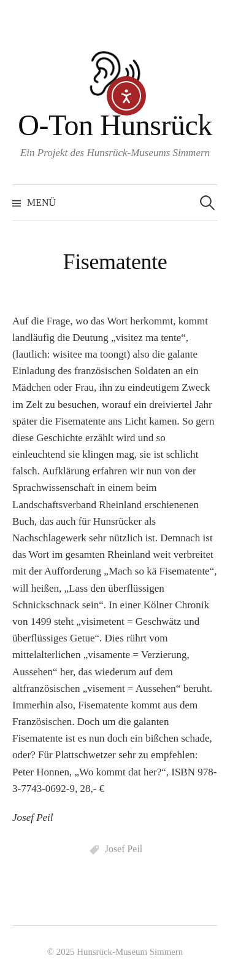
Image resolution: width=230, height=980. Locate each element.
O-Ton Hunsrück (115, 125)
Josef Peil (124, 849)
